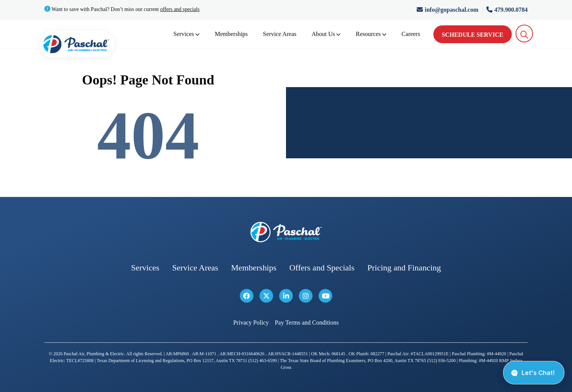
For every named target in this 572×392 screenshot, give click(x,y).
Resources (371, 34)
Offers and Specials (322, 268)
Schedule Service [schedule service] (473, 35)
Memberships (231, 34)
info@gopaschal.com (448, 10)
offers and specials (180, 9)
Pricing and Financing (404, 268)
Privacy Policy (251, 323)
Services (187, 34)
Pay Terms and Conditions (307, 323)
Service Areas (280, 34)
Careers (411, 34)
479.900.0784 (507, 10)
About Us (326, 34)
